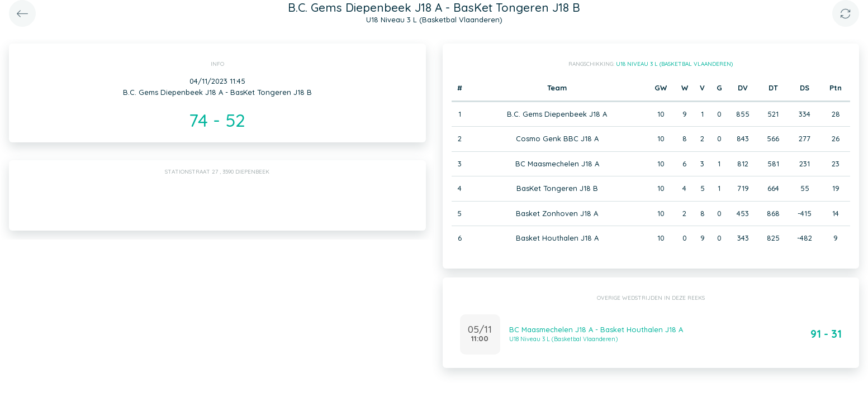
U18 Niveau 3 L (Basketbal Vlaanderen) (674, 64)
